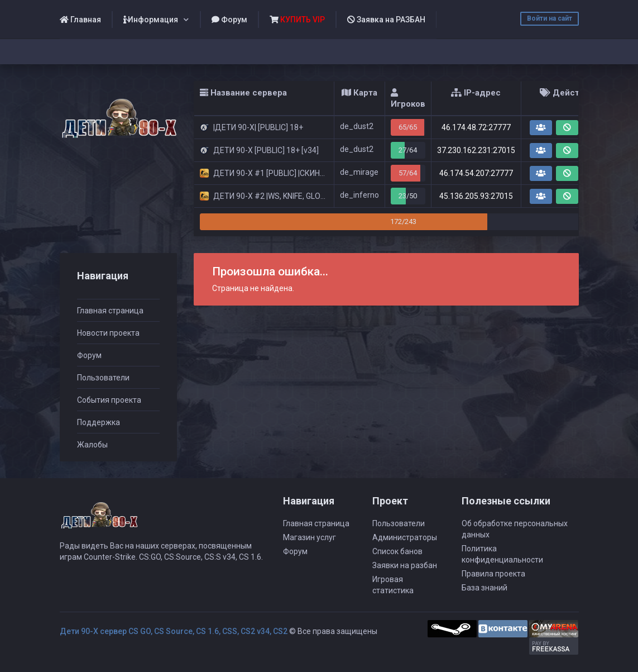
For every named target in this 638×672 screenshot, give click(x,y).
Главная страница (110, 311)
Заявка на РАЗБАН (386, 20)
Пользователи (103, 378)
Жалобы (92, 445)
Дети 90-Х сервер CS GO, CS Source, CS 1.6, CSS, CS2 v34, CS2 (174, 631)
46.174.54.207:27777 (476, 173)
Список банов (397, 551)
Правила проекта (493, 574)
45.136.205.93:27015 (476, 196)
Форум (229, 20)
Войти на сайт (550, 18)
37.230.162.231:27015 (476, 150)
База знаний (485, 588)
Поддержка (99, 422)
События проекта (109, 400)
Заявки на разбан (405, 565)
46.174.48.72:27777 (476, 127)
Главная (80, 20)
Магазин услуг (310, 537)
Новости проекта (108, 333)
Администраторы (405, 537)
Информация (151, 20)
